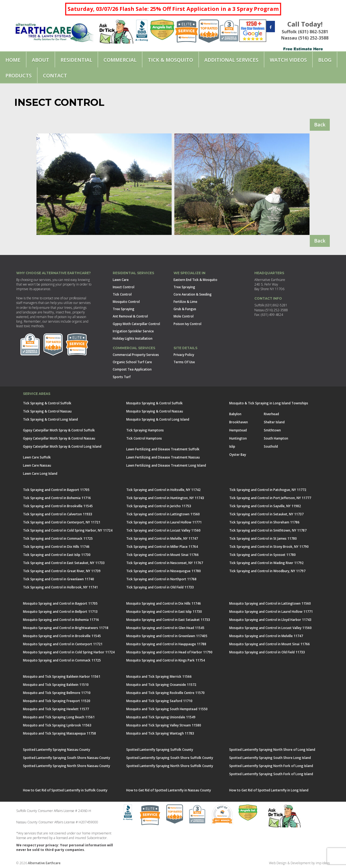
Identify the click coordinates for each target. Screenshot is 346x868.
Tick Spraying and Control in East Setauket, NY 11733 (64, 563)
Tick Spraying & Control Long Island (50, 419)
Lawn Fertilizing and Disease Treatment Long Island (166, 465)
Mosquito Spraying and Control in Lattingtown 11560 (270, 603)
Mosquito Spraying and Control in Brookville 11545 (62, 636)
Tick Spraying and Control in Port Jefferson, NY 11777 (270, 498)
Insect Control (124, 287)
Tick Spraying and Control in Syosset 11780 (262, 555)
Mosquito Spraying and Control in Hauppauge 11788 (166, 644)
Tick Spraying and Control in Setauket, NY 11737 (266, 514)
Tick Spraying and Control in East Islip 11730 (57, 555)
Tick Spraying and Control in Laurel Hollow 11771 (164, 522)
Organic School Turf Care (132, 362)
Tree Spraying (124, 309)
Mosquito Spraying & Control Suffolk (154, 403)
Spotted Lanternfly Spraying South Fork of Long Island (271, 774)
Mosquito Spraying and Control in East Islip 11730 (164, 612)
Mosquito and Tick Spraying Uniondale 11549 (161, 717)
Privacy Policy (184, 355)
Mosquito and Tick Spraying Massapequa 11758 (59, 733)
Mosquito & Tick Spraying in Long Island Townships (269, 403)
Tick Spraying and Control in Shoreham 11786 (264, 522)
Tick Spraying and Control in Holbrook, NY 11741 (60, 587)
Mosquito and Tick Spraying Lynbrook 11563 (57, 725)
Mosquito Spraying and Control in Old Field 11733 (267, 652)
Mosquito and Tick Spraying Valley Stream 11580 (164, 725)
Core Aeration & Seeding (193, 294)
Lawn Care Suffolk (37, 457)
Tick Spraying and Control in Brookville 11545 (58, 506)
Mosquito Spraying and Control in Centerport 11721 (63, 644)
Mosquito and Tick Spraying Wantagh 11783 (160, 733)
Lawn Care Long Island (40, 474)
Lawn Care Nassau (37, 465)
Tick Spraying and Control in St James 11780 (263, 538)
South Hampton (276, 438)
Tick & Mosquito (170, 60)
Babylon (235, 414)
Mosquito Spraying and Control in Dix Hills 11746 (164, 603)
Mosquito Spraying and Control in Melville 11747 (266, 636)
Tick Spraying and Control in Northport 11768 (161, 579)
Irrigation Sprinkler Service (133, 331)
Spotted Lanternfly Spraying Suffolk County (160, 750)
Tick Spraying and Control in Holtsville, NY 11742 (163, 490)
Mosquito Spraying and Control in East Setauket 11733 (168, 620)
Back (320, 125)
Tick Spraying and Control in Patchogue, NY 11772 (268, 490)
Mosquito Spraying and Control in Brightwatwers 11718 (66, 628)
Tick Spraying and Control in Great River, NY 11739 (62, 571)
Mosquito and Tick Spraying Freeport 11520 (57, 701)
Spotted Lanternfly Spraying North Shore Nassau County (66, 766)
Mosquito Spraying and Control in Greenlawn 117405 (167, 636)
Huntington (238, 438)
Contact (55, 76)
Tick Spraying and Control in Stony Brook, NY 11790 (269, 547)
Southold (271, 446)
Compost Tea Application (132, 369)
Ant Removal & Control (130, 316)
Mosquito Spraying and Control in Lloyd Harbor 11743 (270, 620)
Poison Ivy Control (187, 324)
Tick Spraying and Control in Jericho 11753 (159, 506)
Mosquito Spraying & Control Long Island (158, 419)
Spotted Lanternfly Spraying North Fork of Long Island (271, 766)
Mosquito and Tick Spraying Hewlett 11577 (56, 709)
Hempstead (238, 430)
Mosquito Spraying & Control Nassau (155, 411)
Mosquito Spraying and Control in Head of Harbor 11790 (169, 652)
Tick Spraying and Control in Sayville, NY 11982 (265, 506)
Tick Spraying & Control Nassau (47, 411)
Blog (325, 60)
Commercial (120, 60)
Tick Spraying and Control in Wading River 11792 (266, 563)
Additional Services (231, 60)
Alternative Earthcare (44, 863)
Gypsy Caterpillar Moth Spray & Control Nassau (59, 438)
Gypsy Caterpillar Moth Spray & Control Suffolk (59, 430)
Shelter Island (274, 422)
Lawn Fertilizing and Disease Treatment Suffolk (163, 449)
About (41, 60)
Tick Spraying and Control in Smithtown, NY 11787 (268, 530)
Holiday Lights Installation (133, 338)
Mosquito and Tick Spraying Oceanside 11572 (161, 685)
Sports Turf (122, 377)
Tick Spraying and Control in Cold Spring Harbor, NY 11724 (68, 530)
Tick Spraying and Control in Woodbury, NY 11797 (267, 571)
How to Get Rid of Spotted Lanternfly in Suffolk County (65, 790)
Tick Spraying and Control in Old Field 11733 (160, 587)
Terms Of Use (184, 362)
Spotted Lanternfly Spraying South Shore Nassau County (66, 758)
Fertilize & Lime (185, 302)
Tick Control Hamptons (144, 438)
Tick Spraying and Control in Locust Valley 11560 (163, 530)
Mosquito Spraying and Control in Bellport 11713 (60, 612)
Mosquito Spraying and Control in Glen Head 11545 (165, 628)
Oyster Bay (238, 455)
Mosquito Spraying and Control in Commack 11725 (62, 660)
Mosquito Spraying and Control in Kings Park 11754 (166, 660)
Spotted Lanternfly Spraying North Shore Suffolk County (170, 766)
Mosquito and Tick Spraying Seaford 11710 (159, 701)
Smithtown (272, 430)
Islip (232, 446)
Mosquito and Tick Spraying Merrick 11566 (159, 677)
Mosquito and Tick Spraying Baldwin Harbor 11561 (62, 677)
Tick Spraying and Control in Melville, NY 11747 (162, 538)
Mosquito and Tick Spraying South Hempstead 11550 (167, 709)
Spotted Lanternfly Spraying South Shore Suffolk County (170, 758)
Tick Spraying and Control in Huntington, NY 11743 (165, 498)
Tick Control (122, 294)
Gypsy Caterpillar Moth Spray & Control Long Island (62, 446)
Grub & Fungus (185, 309)
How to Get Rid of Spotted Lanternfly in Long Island (269, 790)
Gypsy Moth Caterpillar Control (136, 324)
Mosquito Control (126, 302)
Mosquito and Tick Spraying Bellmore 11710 (57, 693)
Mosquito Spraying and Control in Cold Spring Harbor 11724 (69, 652)
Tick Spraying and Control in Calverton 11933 (58, 514)
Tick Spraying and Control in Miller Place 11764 (162, 547)
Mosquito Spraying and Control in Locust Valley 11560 (270, 628)
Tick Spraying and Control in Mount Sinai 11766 (162, 555)
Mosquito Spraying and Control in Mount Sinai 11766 (270, 644)
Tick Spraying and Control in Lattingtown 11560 (163, 514)
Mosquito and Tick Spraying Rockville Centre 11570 (165, 693)
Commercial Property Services (136, 355)
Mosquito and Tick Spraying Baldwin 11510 (56, 685)
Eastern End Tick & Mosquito (195, 280)
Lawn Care (121, 280)
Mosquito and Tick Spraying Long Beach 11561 (59, 717)
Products (19, 76)
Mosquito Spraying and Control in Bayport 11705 (60, 603)
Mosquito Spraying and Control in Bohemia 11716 (61, 620)
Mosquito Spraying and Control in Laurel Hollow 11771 (271, 612)
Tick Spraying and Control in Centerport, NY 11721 (62, 522)
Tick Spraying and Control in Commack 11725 (58, 538)
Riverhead (271, 414)
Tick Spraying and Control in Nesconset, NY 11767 (165, 563)
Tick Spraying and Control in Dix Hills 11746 (56, 547)
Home (13, 60)
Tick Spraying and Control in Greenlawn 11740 (59, 579)
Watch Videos (288, 60)
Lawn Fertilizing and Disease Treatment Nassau (163, 457)
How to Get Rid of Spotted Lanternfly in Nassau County (169, 790)
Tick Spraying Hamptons (145, 430)
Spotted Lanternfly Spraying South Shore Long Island (270, 758)
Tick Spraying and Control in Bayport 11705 (56, 490)
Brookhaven (239, 422)
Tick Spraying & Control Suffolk (47, 403)
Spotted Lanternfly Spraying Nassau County (56, 750)
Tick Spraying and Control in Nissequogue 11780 (164, 571)
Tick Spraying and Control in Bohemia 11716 (57, 498)
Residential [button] (76, 60)
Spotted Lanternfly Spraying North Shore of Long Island (272, 750)
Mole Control (184, 316)
